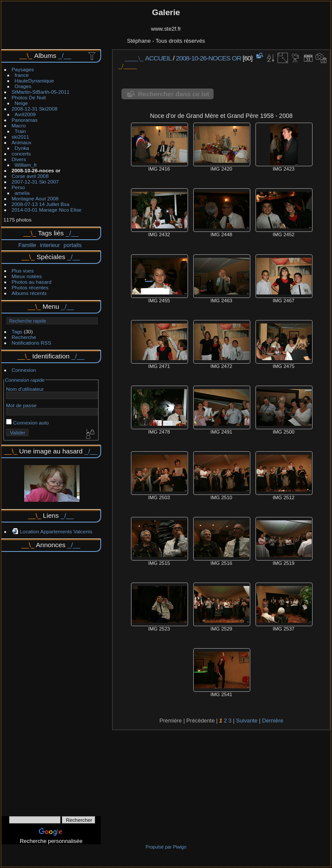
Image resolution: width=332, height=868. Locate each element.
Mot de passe (21, 405)
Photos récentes (30, 287)
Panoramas (25, 120)
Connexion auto (27, 423)
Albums (45, 55)
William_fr (26, 165)
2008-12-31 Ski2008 (35, 109)
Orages (23, 86)
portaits (73, 245)
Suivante (247, 721)
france (22, 75)
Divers (19, 159)
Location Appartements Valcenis (56, 531)
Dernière (273, 721)
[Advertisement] (51, 681)
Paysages (23, 69)
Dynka (22, 148)
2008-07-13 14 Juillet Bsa (40, 204)
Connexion (24, 370)
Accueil (158, 58)
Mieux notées (27, 276)
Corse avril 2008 (30, 176)
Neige (21, 103)
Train (20, 131)
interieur (50, 245)
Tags (17, 331)
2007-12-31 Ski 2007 (35, 182)
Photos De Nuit (29, 97)
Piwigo (180, 847)
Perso (18, 187)
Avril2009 (25, 114)
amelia (22, 193)
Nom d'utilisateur (25, 389)
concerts (21, 154)
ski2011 (21, 137)
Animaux (22, 142)
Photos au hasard (32, 282)
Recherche (24, 337)
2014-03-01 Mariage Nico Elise (47, 210)
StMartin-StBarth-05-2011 (41, 92)
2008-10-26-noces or (36, 170)
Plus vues (23, 271)
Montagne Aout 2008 (35, 198)
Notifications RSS (32, 343)
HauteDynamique (34, 81)
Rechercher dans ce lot (174, 94)
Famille (27, 245)
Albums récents (29, 293)
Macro (19, 125)
